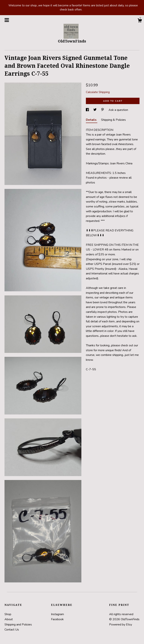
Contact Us (12, 630)
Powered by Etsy (121, 625)
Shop (8, 614)
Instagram (57, 614)
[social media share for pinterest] (103, 110)
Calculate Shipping (98, 92)
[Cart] (140, 21)
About (9, 619)
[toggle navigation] (7, 20)
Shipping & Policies (113, 120)
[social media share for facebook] (88, 110)
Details (92, 120)
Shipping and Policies (18, 625)
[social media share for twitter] (95, 110)
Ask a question (118, 110)
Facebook (57, 619)
